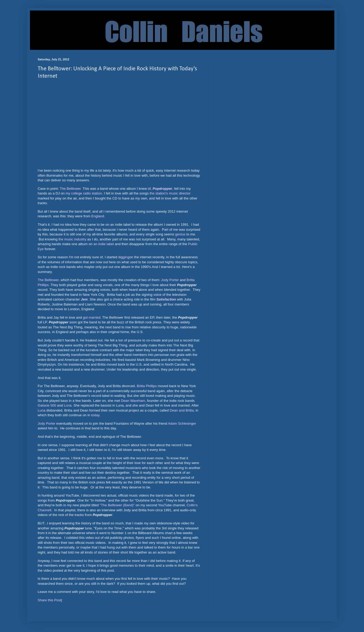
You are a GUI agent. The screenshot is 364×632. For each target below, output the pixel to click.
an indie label (104, 244)
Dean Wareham (133, 401)
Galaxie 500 (47, 405)
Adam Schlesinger (182, 423)
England (98, 216)
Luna (68, 405)
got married (92, 317)
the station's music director (170, 193)
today (95, 415)
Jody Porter (170, 280)
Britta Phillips (147, 386)
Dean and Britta (182, 410)
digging (124, 257)
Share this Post (49, 600)
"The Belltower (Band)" (117, 505)
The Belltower (70, 189)
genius (180, 234)
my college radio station (84, 193)
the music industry (72, 239)
